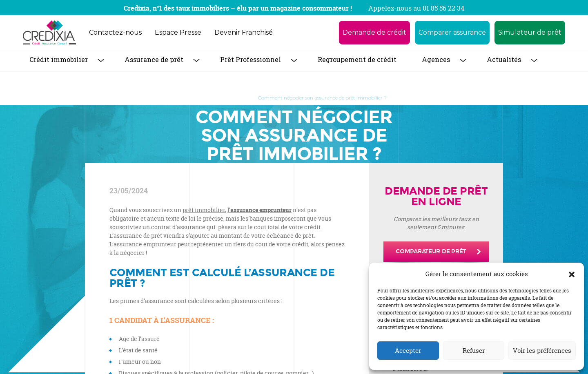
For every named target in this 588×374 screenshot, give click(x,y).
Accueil (210, 98)
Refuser (474, 351)
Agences (436, 59)
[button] (572, 274)
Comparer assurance (452, 32)
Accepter (408, 351)
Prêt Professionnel (251, 59)
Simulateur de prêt (530, 32)
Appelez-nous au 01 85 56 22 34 (416, 8)
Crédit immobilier (59, 59)
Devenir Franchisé (244, 32)
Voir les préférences (542, 351)
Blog (238, 98)
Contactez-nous (115, 32)
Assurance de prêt (154, 59)
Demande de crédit (374, 32)
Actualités (504, 59)
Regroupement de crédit (357, 59)
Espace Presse (178, 32)
